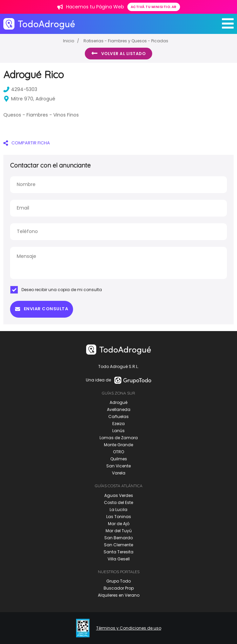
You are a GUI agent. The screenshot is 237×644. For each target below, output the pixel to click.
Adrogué (118, 402)
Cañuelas (118, 417)
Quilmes (119, 459)
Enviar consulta (42, 309)
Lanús (118, 431)
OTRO (118, 452)
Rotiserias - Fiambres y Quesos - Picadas (126, 41)
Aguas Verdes (119, 495)
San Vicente (118, 466)
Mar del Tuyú (119, 531)
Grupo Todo (118, 581)
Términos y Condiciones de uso (129, 628)
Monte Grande (118, 445)
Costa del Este (118, 502)
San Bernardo (118, 538)
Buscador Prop (119, 588)
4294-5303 (20, 89)
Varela (119, 473)
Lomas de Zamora (119, 438)
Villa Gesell (119, 559)
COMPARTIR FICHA (27, 143)
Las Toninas (119, 517)
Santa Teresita (118, 552)
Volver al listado (118, 53)
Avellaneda (119, 409)
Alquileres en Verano (119, 595)
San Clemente (118, 545)
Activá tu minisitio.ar (154, 7)
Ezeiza (118, 424)
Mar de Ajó (119, 524)
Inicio (69, 41)
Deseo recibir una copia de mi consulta (56, 290)
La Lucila (118, 510)
